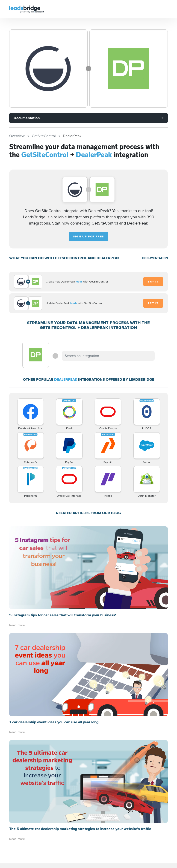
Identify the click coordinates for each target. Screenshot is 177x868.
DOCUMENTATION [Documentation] (155, 258)
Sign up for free (88, 236)
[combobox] (108, 356)
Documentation (27, 118)
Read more (17, 625)
